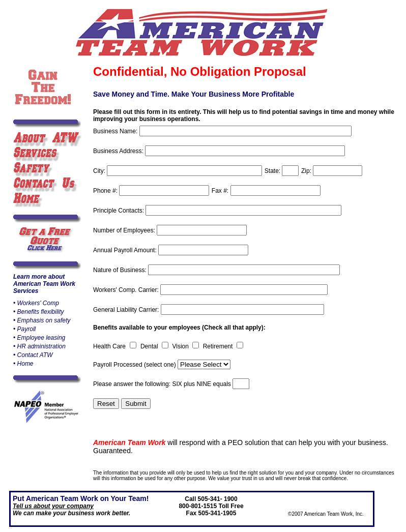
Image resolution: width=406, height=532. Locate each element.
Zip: (307, 171)
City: (100, 171)
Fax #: (221, 191)
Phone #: (106, 191)
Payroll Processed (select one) (135, 365)
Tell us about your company (53, 506)
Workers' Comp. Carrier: (127, 290)
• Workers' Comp (36, 303)
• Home (23, 364)
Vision (181, 346)
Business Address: (119, 151)
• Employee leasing (39, 338)
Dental (150, 346)
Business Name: (116, 131)
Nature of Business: (121, 270)
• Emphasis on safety (42, 320)
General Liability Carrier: (127, 310)
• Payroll (24, 329)
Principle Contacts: (119, 211)
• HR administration (39, 346)
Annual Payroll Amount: (126, 250)
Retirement (219, 346)
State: (273, 171)
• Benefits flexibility (39, 312)
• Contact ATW (33, 355)
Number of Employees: (125, 230)
